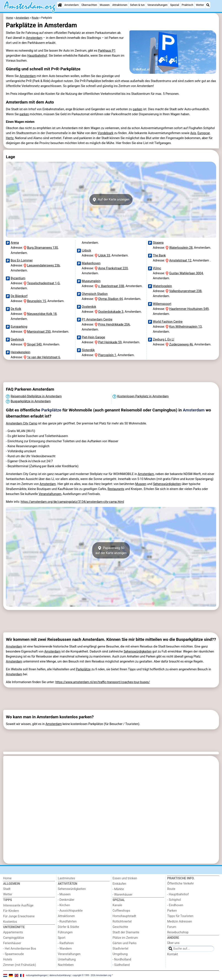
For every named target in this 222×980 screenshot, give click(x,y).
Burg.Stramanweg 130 (42, 248)
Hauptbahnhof (37, 56)
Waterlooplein (162, 286)
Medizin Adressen (180, 922)
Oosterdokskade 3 (111, 312)
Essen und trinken (125, 878)
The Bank (159, 256)
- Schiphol (174, 900)
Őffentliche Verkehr (180, 884)
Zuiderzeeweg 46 (181, 344)
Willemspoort (162, 304)
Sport (62, 938)
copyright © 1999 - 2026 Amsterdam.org (92, 975)
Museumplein (91, 281)
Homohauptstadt (124, 916)
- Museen (64, 894)
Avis (193, 133)
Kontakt (173, 954)
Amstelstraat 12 (180, 261)
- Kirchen (64, 905)
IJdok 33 (104, 256)
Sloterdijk (88, 350)
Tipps (8, 900)
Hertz (10, 138)
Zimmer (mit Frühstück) (20, 965)
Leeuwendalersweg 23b (43, 266)
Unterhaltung (67, 959)
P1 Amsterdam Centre (97, 320)
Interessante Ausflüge (18, 905)
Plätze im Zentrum (125, 938)
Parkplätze (51, 410)
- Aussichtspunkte (70, 911)
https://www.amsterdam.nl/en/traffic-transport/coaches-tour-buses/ (103, 682)
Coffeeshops (121, 911)
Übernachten (89, 5)
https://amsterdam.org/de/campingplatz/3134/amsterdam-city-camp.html (72, 502)
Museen (105, 5)
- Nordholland (122, 959)
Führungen (65, 932)
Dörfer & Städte (69, 927)
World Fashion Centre (168, 322)
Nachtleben (66, 965)
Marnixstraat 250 (39, 332)
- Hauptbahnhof (178, 894)
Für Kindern (11, 911)
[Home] (60, 5)
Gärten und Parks (125, 943)
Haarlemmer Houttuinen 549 (189, 309)
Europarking (19, 327)
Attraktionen (120, 5)
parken (138, 109)
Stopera (158, 243)
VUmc (157, 268)
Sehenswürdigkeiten (167, 484)
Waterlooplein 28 (181, 248)
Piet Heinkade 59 (110, 342)
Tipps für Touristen (180, 916)
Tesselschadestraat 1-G (43, 283)
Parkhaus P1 (107, 51)
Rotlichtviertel (122, 922)
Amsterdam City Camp (22, 423)
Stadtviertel (120, 949)
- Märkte (118, 889)
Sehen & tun (137, 5)
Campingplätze (14, 938)
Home (7, 878)
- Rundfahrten (67, 922)
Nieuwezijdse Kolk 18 (42, 314)
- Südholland (121, 965)
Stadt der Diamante (126, 932)
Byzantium (18, 278)
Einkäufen (119, 884)
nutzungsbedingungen (37, 975)
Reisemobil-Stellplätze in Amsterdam (36, 396)
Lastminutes (66, 878)
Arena (15, 243)
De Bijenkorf (19, 296)
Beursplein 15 (37, 301)
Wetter (200, 5)
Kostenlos (10, 922)
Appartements (13, 932)
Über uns (173, 943)
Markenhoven (91, 263)
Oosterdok (89, 307)
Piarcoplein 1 (107, 355)
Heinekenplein (20, 352)
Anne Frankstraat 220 (113, 268)
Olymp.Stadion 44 (110, 299)
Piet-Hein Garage (93, 337)
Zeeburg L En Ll (163, 340)
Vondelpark (106, 133)
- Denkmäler (66, 900)
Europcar (204, 133)
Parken (172, 911)
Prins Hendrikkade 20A (114, 325)
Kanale (117, 905)
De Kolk (16, 309)
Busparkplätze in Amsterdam (31, 401)
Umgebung (120, 954)
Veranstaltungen (158, 5)
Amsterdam (71, 5)
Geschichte (120, 927)
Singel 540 (34, 344)
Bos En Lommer (22, 261)
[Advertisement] (111, 371)
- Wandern (65, 949)
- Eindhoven (175, 905)
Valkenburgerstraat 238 (185, 291)
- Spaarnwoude (14, 954)
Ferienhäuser (12, 943)
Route (171, 889)
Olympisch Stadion (95, 294)
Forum (172, 927)
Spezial (175, 5)
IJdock (86, 251)
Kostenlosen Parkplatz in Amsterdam (143, 396)
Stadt (7, 889)
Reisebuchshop (178, 932)
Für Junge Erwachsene (19, 916)
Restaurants (116, 489)
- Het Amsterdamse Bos (20, 949)
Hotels (8, 959)
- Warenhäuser (122, 895)
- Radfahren (66, 943)
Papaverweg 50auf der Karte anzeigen (111, 550)
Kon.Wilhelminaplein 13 (186, 327)
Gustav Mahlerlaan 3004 (186, 273)
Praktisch (187, 5)
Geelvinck (17, 340)
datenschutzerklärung (60, 975)
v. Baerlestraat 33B (111, 286)
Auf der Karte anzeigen (111, 200)
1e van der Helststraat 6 (44, 357)
